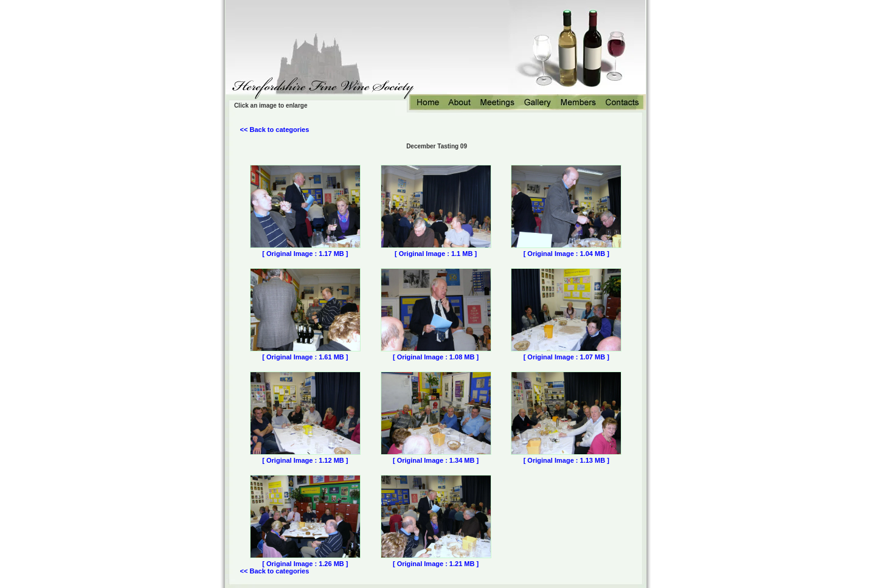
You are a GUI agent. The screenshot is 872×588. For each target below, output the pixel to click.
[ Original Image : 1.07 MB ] (566, 357)
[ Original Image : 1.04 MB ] (566, 254)
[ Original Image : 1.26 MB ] (305, 564)
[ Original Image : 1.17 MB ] (305, 254)
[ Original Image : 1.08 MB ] (436, 357)
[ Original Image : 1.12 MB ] (305, 460)
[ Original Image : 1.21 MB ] (436, 564)
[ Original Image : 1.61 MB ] (305, 357)
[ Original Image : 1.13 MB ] (566, 460)
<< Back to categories (275, 130)
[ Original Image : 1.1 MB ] (436, 254)
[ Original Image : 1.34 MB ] (436, 460)
